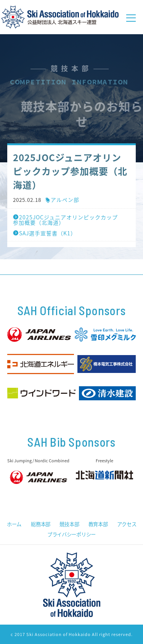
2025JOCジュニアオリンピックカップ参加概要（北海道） (65, 220)
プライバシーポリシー (71, 534)
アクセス (127, 524)
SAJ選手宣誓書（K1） (45, 233)
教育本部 (98, 524)
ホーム (14, 524)
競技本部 (69, 524)
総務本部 (41, 524)
